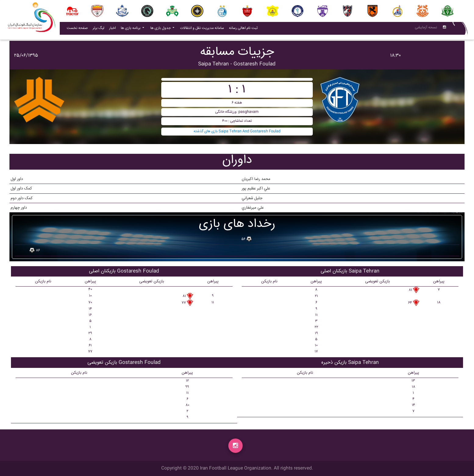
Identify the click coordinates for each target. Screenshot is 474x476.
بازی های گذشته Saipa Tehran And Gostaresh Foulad (237, 131)
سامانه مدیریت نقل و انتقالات (203, 29)
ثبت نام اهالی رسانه (244, 29)
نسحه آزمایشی (426, 29)
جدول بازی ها (161, 29)
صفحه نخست (77, 29)
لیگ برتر (98, 29)
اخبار (114, 29)
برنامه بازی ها (131, 29)
